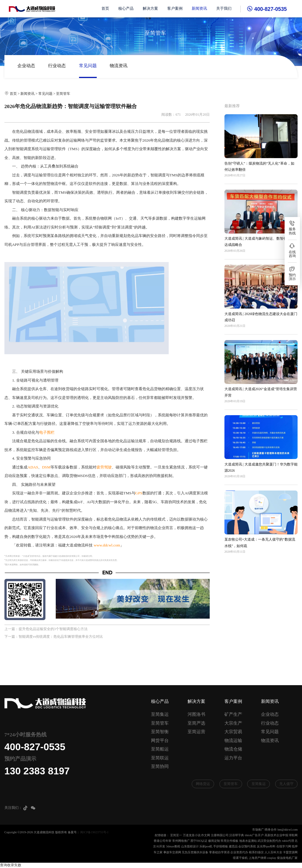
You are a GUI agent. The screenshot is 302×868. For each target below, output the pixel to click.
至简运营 (196, 732)
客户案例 (175, 9)
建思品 (233, 846)
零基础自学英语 (219, 852)
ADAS (33, 467)
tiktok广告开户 (254, 835)
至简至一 (176, 835)
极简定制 (214, 841)
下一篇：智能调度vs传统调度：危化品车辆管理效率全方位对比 (54, 637)
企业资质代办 (239, 852)
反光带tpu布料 (266, 846)
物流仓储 (233, 749)
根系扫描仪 (256, 852)
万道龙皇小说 (192, 835)
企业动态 (26, 66)
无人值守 (286, 784)
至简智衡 (160, 732)
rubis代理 (288, 841)
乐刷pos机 (206, 846)
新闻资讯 (199, 9)
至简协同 (160, 766)
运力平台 (233, 758)
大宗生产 (233, 723)
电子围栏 (47, 432)
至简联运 (160, 758)
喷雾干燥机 (240, 858)
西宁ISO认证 (199, 841)
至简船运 (160, 749)
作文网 (206, 835)
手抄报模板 (221, 846)
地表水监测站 (248, 841)
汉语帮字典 (237, 835)
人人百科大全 (273, 852)
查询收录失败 (11, 865)
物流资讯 (119, 66)
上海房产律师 (257, 858)
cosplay (272, 858)
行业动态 (57, 66)
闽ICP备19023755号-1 (94, 832)
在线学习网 (284, 846)
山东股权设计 (190, 846)
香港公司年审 (163, 841)
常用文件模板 (229, 841)
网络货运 (203, 784)
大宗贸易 (233, 732)
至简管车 (63, 94)
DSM (46, 467)
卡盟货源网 (290, 852)
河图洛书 (196, 714)
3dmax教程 (173, 846)
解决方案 (150, 9)
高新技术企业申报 (276, 835)
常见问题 (88, 66)
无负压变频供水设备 (195, 852)
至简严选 (196, 723)
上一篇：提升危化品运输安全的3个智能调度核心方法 (46, 629)
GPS (139, 493)
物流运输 (233, 741)
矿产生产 (233, 714)
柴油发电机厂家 (287, 858)
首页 (105, 9)
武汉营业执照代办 (269, 841)
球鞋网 (293, 835)
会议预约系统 (247, 846)
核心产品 (126, 9)
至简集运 (160, 714)
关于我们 (224, 9)
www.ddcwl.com (107, 545)
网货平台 (160, 741)
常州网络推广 (181, 841)
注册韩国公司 (220, 835)
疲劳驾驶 (104, 467)
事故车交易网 (172, 852)
